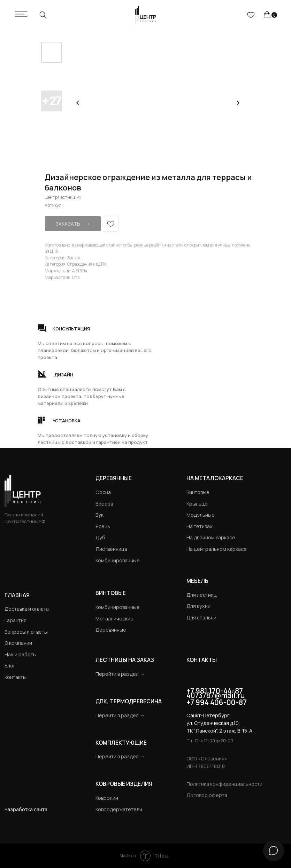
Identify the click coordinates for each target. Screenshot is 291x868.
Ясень (103, 526)
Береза (104, 504)
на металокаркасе (215, 478)
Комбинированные (118, 560)
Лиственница (111, 549)
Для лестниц (202, 595)
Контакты (16, 677)
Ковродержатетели (119, 809)
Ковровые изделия (124, 784)
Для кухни (198, 606)
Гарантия (16, 620)
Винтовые (198, 492)
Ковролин (107, 798)
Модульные (201, 515)
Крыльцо (197, 504)
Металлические (114, 619)
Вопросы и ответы (26, 632)
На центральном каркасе (217, 549)
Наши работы (21, 654)
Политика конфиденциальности (224, 784)
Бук (99, 515)
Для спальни (201, 617)
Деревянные (114, 478)
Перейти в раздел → (120, 674)
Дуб (100, 537)
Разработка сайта (26, 809)
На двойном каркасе (211, 537)
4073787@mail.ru (216, 695)
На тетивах (200, 526)
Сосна (103, 492)
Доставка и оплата (27, 609)
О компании (18, 643)
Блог (10, 666)
